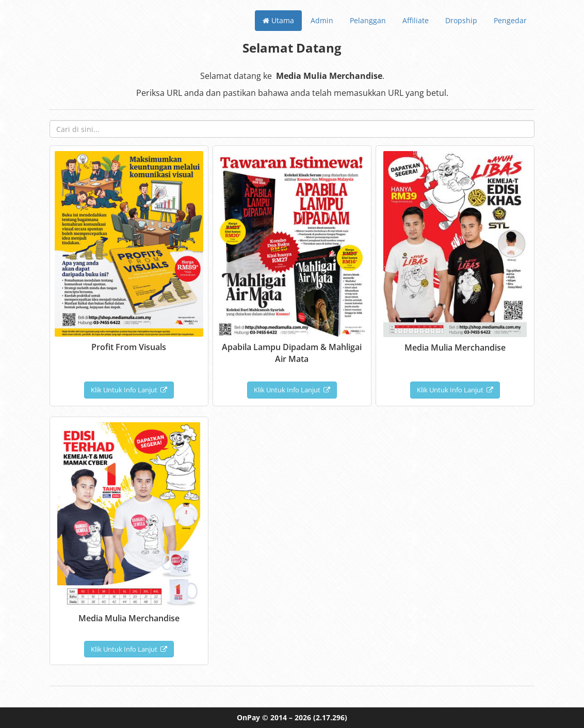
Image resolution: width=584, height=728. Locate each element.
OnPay (248, 717)
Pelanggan (368, 20)
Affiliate (416, 20)
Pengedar (510, 20)
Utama (278, 20)
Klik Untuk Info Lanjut (129, 390)
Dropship (461, 20)
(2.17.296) (330, 717)
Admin (322, 20)
